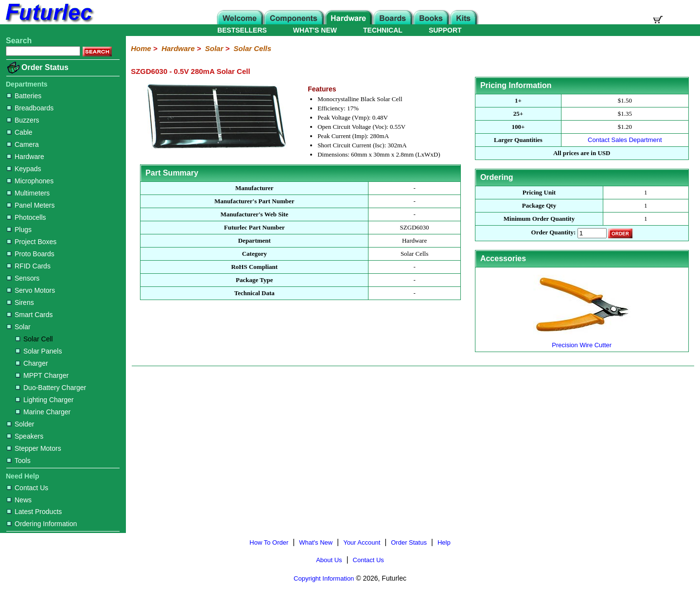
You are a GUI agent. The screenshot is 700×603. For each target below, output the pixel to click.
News (19, 500)
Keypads (24, 169)
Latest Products (34, 512)
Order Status (45, 67)
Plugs (19, 230)
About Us (329, 560)
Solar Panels (39, 351)
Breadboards (30, 108)
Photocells (26, 217)
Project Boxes (32, 242)
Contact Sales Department (625, 140)
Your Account (362, 542)
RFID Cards (29, 266)
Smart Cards (30, 315)
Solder (20, 424)
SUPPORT (445, 30)
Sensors (23, 278)
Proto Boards (31, 254)
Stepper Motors (34, 448)
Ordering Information (42, 524)
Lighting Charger (45, 400)
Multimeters (28, 193)
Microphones (30, 181)
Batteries (24, 96)
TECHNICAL (383, 30)
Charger (32, 363)
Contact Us (27, 488)
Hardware (26, 157)
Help (444, 542)
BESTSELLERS (242, 30)
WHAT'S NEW (315, 30)
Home (141, 48)
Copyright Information (324, 578)
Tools (19, 461)
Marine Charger (43, 412)
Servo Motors (31, 290)
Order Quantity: (554, 233)
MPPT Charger (42, 375)
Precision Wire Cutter (582, 341)
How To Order (269, 542)
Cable (20, 132)
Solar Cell (34, 339)
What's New (316, 542)
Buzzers (23, 120)
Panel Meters (31, 205)
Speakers (25, 436)
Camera (23, 144)
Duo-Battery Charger (51, 388)
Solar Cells (253, 48)
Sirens (20, 302)
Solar (19, 327)
